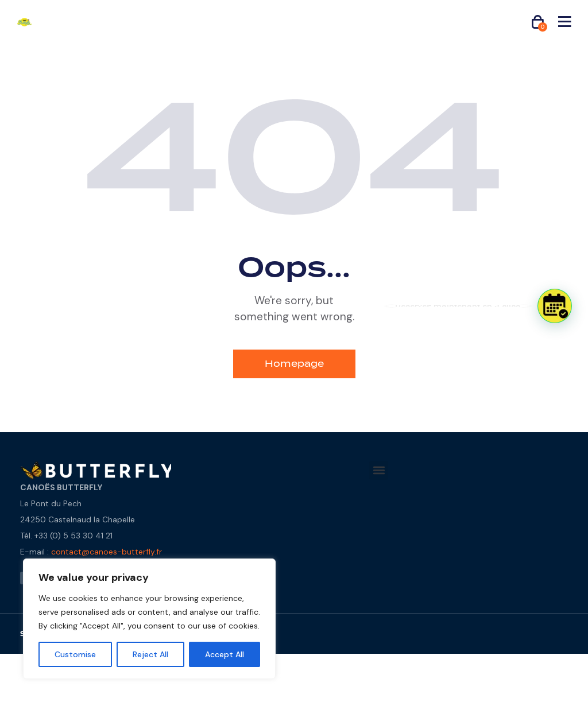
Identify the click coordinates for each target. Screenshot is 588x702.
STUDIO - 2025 (53, 634)
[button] (379, 470)
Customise (75, 654)
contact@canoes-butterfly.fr (107, 552)
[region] (149, 619)
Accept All (225, 654)
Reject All (150, 654)
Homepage (294, 364)
